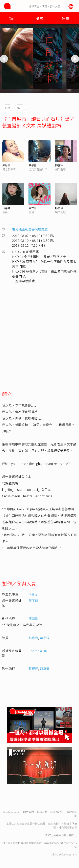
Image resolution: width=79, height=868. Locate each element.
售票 (66, 18)
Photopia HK (38, 651)
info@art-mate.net (63, 843)
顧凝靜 (59, 208)
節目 (13, 18)
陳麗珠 (59, 165)
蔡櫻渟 (33, 669)
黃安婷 (33, 208)
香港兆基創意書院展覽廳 (30, 229)
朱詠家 (6, 165)
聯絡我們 (42, 812)
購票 (39, 18)
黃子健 (33, 165)
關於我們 (28, 812)
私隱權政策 (57, 812)
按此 (74, 835)
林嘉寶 (6, 208)
